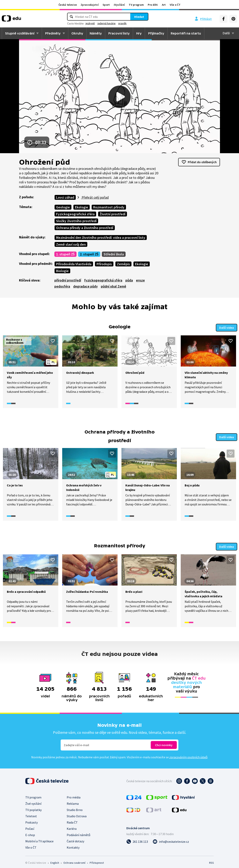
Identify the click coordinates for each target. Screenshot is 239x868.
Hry (139, 33)
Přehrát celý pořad (95, 197)
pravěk (122, 23)
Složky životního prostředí (76, 221)
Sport (106, 5)
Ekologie (82, 207)
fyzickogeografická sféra (103, 280)
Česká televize (68, 5)
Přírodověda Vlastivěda (74, 264)
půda (129, 280)
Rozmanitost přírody (109, 207)
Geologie (63, 207)
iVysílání (119, 5)
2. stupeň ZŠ (89, 254)
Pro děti (153, 5)
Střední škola (114, 254)
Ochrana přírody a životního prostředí (85, 228)
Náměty (96, 33)
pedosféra (62, 286)
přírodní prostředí (68, 280)
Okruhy (77, 33)
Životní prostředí (113, 214)
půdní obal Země (114, 286)
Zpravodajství (90, 5)
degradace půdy (85, 286)
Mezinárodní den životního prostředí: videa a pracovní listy (101, 238)
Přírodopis (104, 264)
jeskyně (90, 23)
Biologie (62, 271)
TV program (136, 5)
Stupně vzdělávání (20, 33)
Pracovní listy (119, 33)
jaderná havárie (107, 23)
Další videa (227, 326)
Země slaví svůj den (71, 244)
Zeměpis (123, 264)
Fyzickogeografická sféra (75, 214)
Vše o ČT (175, 5)
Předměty (53, 33)
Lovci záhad (65, 197)
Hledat (139, 17)
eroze (140, 280)
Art (164, 5)
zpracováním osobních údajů (188, 754)
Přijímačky (156, 33)
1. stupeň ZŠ (65, 254)
